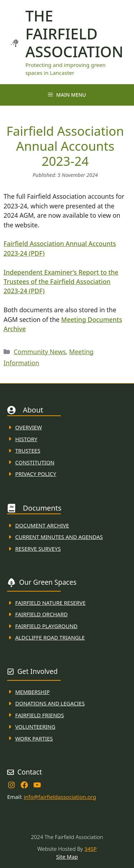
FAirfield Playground (47, 626)
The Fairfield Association (74, 34)
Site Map (67, 857)
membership (33, 692)
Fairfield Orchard (42, 614)
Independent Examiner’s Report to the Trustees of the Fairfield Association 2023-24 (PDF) (61, 282)
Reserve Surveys (38, 549)
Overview (29, 427)
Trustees (28, 450)
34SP (90, 849)
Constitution (35, 462)
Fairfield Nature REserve (51, 603)
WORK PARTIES (34, 738)
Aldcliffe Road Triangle (50, 637)
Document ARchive (42, 525)
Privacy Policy (36, 474)
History (26, 439)
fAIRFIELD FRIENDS (40, 715)
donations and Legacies (50, 703)
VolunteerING (35, 727)
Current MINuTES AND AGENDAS (59, 537)
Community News (40, 352)
